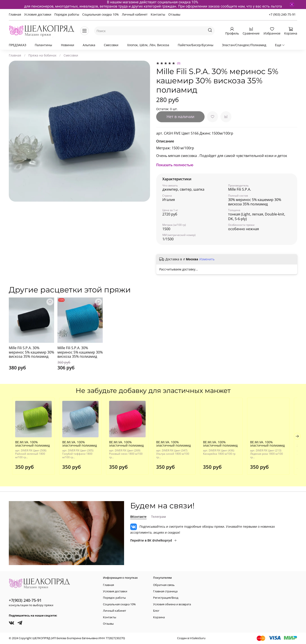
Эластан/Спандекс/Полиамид (244, 45)
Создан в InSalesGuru (191, 638)
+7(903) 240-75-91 (25, 600)
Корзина (159, 617)
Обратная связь (164, 585)
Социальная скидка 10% (101, 14)
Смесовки (111, 45)
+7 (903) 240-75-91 (282, 14)
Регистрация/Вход (166, 598)
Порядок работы (67, 14)
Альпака (89, 45)
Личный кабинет (135, 14)
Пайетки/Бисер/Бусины (196, 45)
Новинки (68, 45)
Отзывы (174, 14)
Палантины (43, 45)
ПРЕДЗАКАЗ (17, 45)
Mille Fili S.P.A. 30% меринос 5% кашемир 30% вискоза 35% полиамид (31, 352)
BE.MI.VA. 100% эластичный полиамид (29, 446)
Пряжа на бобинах (42, 55)
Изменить (207, 259)
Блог (156, 611)
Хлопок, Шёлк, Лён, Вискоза (148, 45)
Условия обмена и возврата (172, 604)
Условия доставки (38, 14)
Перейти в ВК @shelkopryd (153, 540)
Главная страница (165, 591)
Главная (15, 14)
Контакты (158, 14)
